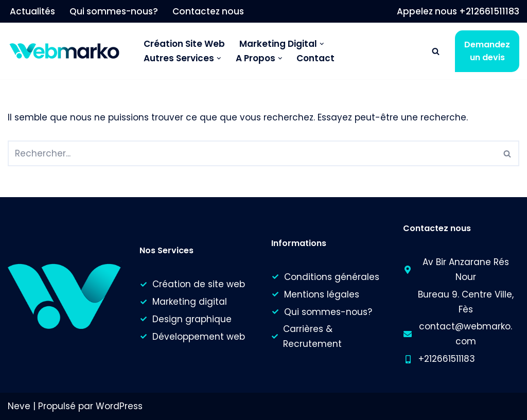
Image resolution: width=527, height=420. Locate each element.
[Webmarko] (67, 51)
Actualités (32, 11)
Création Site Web (184, 44)
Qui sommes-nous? (114, 11)
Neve (19, 406)
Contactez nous (208, 11)
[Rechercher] (436, 51)
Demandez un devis (487, 51)
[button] (322, 44)
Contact (315, 58)
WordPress (119, 406)
